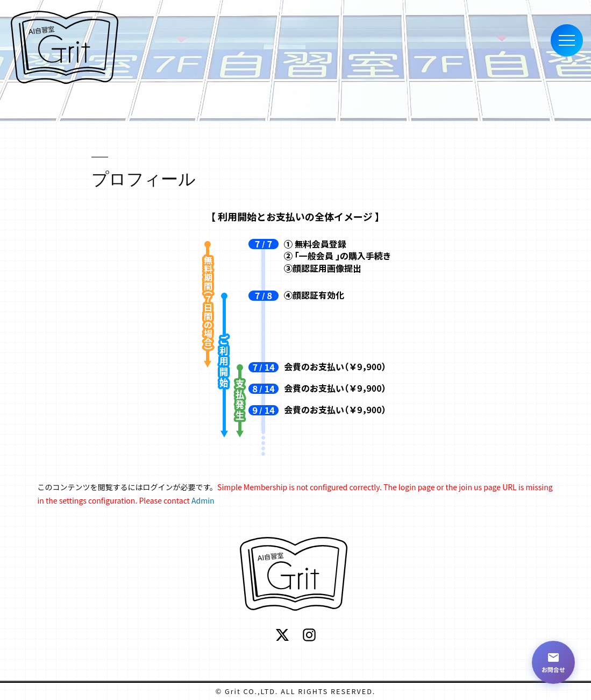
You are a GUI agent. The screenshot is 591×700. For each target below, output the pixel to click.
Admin (203, 500)
